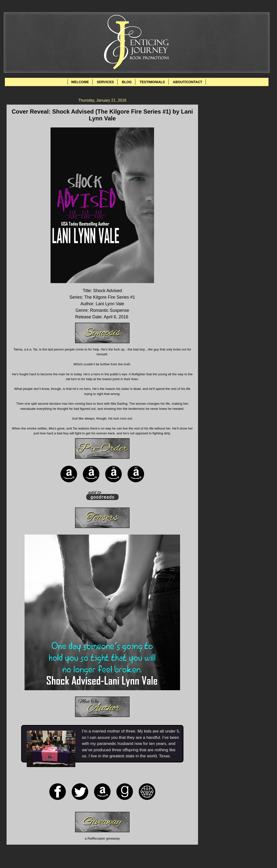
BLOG (127, 82)
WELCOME (80, 82)
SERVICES (105, 82)
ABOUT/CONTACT (187, 82)
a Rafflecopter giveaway (102, 838)
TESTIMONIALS (152, 82)
